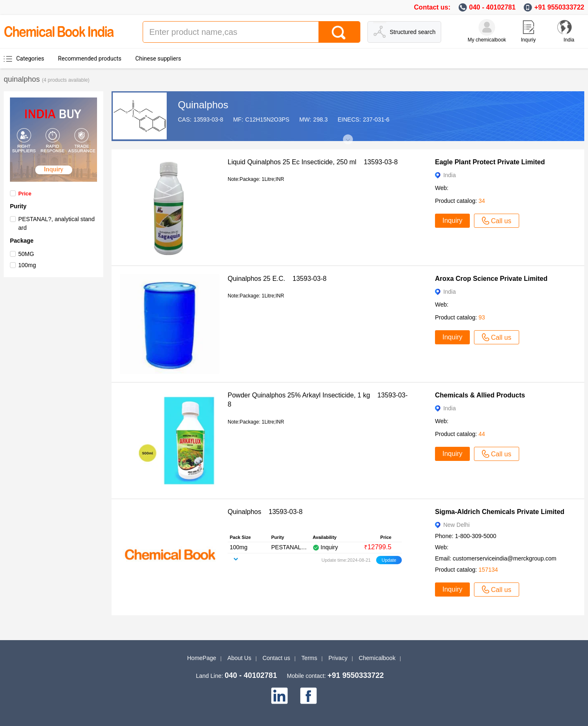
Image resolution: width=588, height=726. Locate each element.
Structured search (413, 32)
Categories (30, 58)
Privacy (338, 658)
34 (482, 201)
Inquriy (528, 40)
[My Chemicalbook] (487, 27)
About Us (239, 658)
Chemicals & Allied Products (480, 395)
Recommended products (90, 58)
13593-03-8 (209, 119)
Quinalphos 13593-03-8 (265, 512)
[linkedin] (279, 696)
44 (482, 434)
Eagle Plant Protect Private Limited (490, 162)
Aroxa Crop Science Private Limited (491, 279)
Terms (309, 658)
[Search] (339, 32)
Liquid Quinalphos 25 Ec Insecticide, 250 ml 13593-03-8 (313, 162)
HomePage (202, 658)
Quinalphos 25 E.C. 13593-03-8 (277, 279)
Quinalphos (203, 105)
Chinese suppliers (158, 58)
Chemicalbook (377, 658)
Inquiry (452, 220)
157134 (488, 570)
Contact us (276, 658)
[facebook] (309, 696)
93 (482, 317)
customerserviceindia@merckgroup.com (505, 558)
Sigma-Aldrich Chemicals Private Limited (500, 512)
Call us (497, 221)
